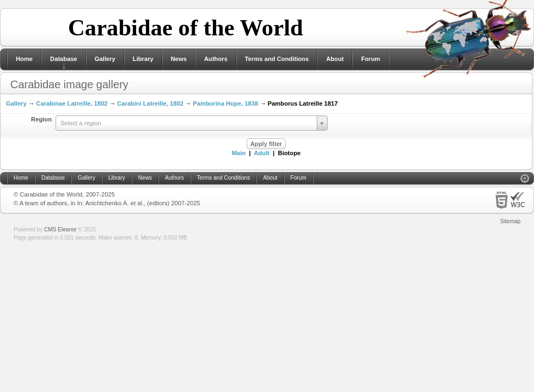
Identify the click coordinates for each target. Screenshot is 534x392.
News (179, 59)
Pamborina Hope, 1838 (225, 103)
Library (143, 59)
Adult (262, 153)
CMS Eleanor (60, 229)
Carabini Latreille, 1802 (150, 103)
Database (64, 59)
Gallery (105, 59)
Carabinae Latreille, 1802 (72, 103)
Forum (370, 59)
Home (24, 59)
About (335, 59)
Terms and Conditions (277, 59)
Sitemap (510, 221)
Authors (216, 59)
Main (239, 153)
